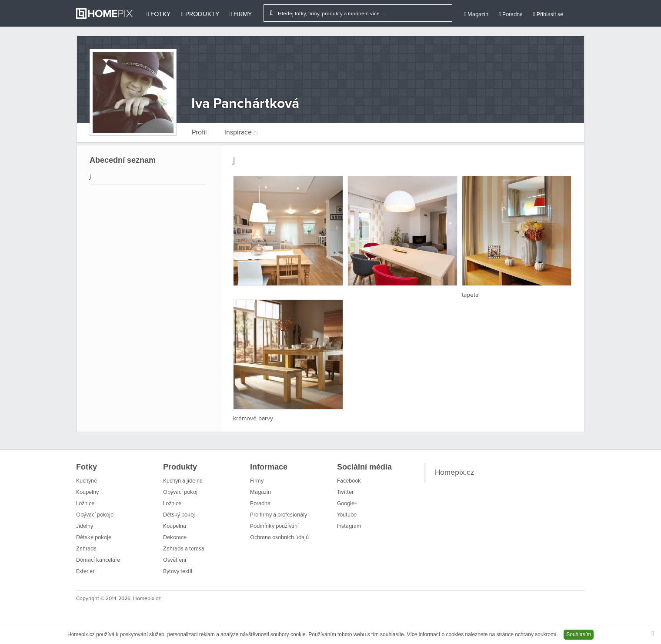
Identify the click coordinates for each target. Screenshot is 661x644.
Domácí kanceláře (98, 560)
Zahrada (86, 549)
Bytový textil (178, 572)
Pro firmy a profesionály (279, 515)
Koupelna (175, 526)
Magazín (476, 14)
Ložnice (85, 504)
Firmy (241, 14)
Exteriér (85, 572)
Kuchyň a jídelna (183, 481)
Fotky (159, 14)
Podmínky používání (274, 526)
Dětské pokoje (94, 538)
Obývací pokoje (95, 515)
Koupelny (87, 492)
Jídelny (85, 526)
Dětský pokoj (179, 515)
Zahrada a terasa (184, 549)
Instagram (349, 526)
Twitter (345, 492)
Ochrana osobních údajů (279, 538)
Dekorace (175, 538)
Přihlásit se (548, 14)
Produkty (200, 14)
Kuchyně (87, 481)
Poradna (511, 14)
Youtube (347, 515)
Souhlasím (579, 634)
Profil (199, 132)
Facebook (349, 481)
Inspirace (241, 132)
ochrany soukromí (536, 634)
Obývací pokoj (180, 492)
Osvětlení (175, 560)
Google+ (347, 504)
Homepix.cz (454, 473)
